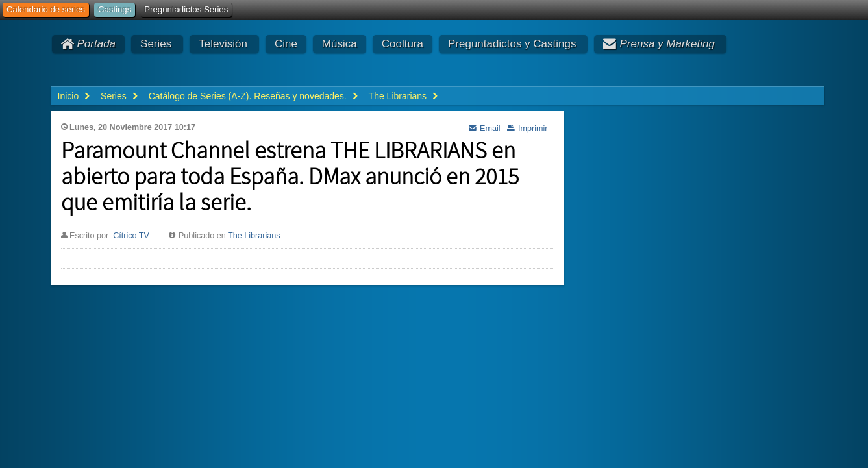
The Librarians (254, 236)
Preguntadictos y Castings (512, 44)
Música (340, 44)
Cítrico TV (131, 236)
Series (156, 44)
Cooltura (403, 44)
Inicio (68, 96)
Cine (286, 44)
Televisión (223, 44)
